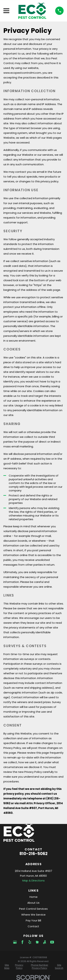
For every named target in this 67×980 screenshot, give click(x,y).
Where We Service (33, 915)
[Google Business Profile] (15, 942)
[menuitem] (7, 967)
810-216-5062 (33, 854)
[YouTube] (52, 942)
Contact (33, 926)
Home (33, 897)
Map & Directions (33, 880)
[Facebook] (22, 942)
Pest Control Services (33, 909)
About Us (33, 903)
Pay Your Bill (33, 920)
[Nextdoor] (37, 942)
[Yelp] (30, 942)
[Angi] (45, 942)
